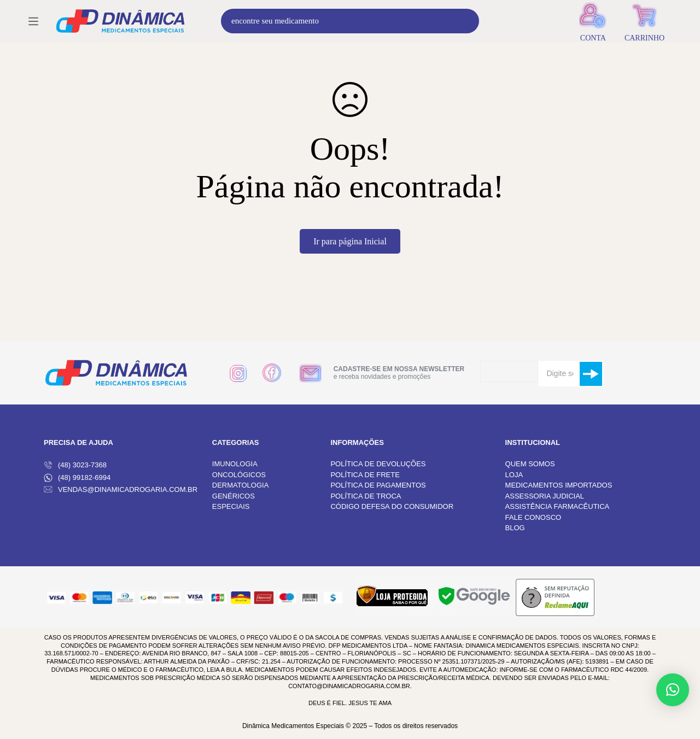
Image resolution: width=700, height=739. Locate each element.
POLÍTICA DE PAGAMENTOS (378, 485)
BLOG (515, 528)
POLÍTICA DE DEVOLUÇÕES (378, 464)
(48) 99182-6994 (77, 478)
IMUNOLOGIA (235, 464)
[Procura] (494, 29)
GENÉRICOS (234, 496)
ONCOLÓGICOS (239, 475)
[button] (673, 690)
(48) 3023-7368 (75, 465)
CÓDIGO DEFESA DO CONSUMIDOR (392, 506)
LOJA (514, 475)
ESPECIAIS (231, 506)
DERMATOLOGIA (241, 485)
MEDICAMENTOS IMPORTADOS (559, 485)
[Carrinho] (644, 29)
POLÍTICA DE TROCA (366, 496)
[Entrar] (593, 29)
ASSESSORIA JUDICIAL (545, 496)
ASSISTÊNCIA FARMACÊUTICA (558, 506)
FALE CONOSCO (533, 517)
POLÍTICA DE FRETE (365, 475)
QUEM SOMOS (530, 464)
